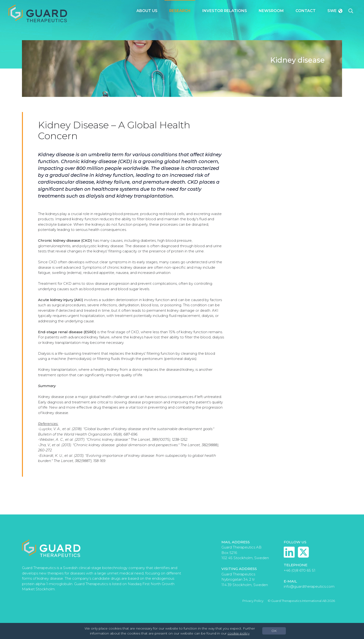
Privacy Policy (253, 601)
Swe (335, 11)
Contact (306, 11)
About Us (147, 11)
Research (180, 11)
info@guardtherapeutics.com (309, 586)
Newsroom (271, 11)
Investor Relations (225, 11)
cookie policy (239, 633)
